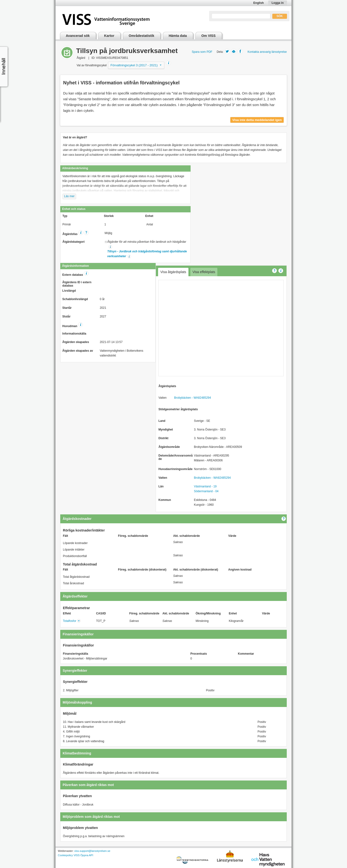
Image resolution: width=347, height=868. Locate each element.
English (258, 3)
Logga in (278, 3)
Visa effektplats (204, 272)
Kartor (109, 36)
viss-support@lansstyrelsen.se (92, 851)
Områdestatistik (141, 36)
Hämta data (178, 36)
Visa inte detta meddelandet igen (257, 120)
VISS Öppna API (83, 855)
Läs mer (69, 196)
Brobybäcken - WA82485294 (192, 398)
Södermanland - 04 (206, 491)
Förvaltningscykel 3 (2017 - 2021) (134, 65)
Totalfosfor (70, 621)
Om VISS (208, 36)
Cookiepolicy (65, 855)
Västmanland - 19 (205, 486)
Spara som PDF (202, 52)
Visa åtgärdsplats (173, 272)
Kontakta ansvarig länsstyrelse (267, 52)
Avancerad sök (78, 36)
